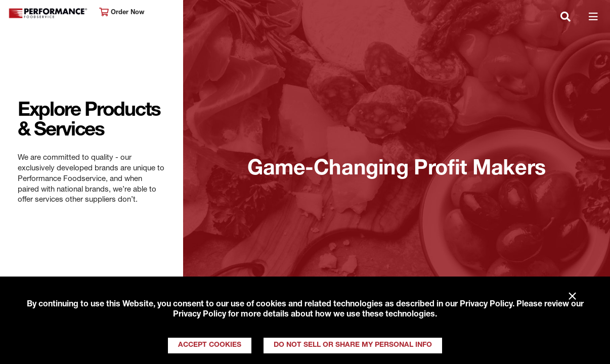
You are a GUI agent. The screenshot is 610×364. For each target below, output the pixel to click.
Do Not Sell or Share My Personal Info (353, 345)
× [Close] (572, 297)
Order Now (122, 12)
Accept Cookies (210, 345)
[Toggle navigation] (565, 18)
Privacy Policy (486, 305)
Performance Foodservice (49, 13)
